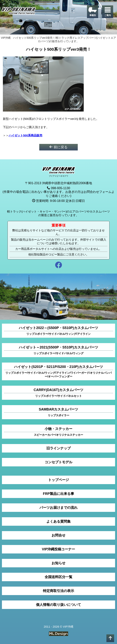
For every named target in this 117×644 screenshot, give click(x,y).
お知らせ (58, 563)
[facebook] (58, 266)
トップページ (58, 480)
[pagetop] (110, 638)
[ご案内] (108, 12)
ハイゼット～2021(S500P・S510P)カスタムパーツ (58, 350)
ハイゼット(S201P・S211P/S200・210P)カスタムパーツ (58, 372)
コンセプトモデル (58, 462)
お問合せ (58, 535)
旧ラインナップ (58, 448)
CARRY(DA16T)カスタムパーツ (58, 393)
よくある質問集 (58, 521)
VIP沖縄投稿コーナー (58, 549)
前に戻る (58, 147)
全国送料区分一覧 (58, 577)
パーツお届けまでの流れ (58, 508)
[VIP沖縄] (19, 11)
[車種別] (93, 12)
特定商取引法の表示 (58, 591)
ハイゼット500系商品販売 (25, 135)
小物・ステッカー (58, 432)
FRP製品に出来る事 (58, 494)
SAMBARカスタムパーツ (58, 412)
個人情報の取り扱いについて (58, 605)
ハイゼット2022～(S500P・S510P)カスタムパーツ (58, 331)
